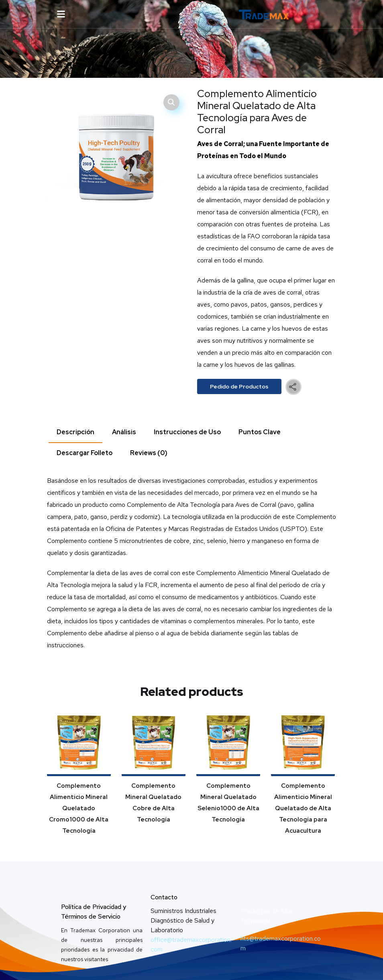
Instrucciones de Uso (187, 432)
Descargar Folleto (85, 453)
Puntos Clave (260, 432)
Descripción (75, 432)
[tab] (75, 433)
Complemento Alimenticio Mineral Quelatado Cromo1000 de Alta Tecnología (79, 808)
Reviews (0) (149, 453)
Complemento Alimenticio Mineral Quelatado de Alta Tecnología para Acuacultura (303, 808)
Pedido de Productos (239, 386)
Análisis (124, 432)
